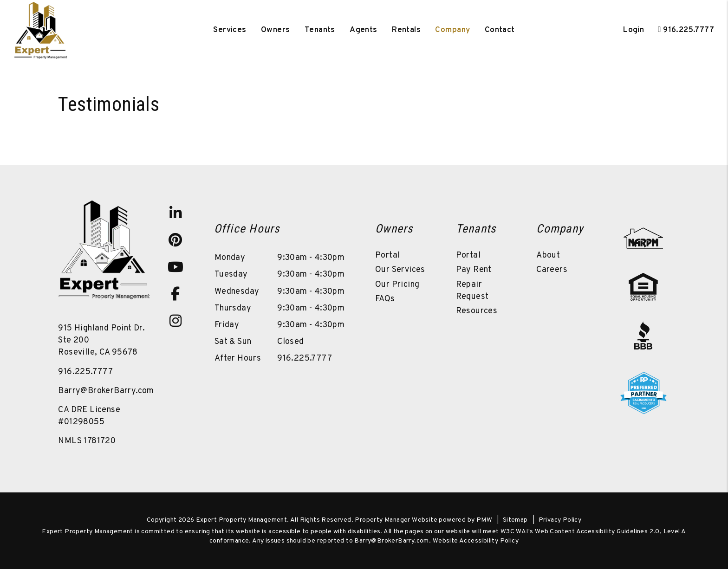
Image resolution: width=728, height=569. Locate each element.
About (548, 255)
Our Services (400, 270)
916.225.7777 (689, 30)
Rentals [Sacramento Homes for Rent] (406, 30)
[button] (175, 213)
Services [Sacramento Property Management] (230, 30)
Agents (364, 30)
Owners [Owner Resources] (276, 30)
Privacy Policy (560, 520)
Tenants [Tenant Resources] (320, 30)
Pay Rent (474, 270)
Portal (387, 255)
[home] (41, 30)
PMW (484, 520)
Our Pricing (397, 285)
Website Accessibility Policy (476, 541)
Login (634, 30)
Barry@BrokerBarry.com (106, 391)
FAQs (385, 299)
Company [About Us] (452, 30)
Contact (500, 30)
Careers (552, 270)
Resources (477, 311)
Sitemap (515, 520)
